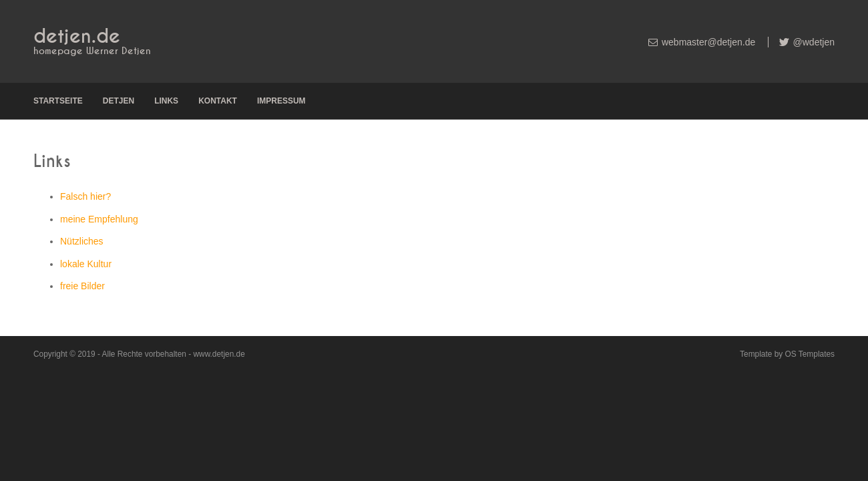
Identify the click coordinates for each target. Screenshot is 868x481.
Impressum (281, 101)
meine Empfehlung (99, 219)
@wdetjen (813, 42)
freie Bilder (82, 286)
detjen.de (77, 36)
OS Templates (810, 354)
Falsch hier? (85, 196)
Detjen (119, 101)
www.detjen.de (219, 354)
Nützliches (82, 241)
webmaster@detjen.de (708, 42)
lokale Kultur (86, 264)
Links (166, 101)
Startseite (58, 101)
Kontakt (218, 101)
